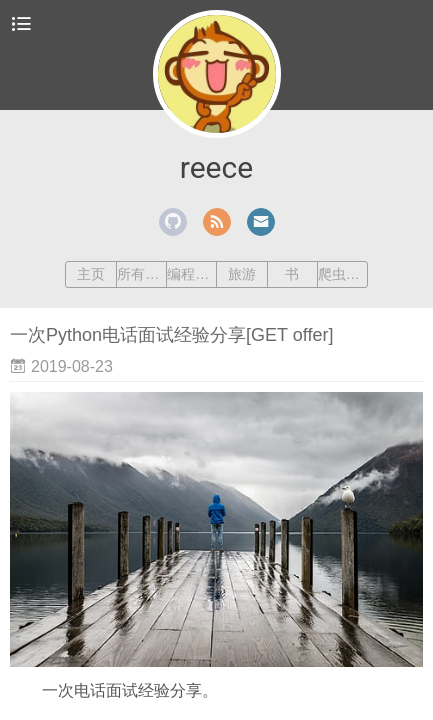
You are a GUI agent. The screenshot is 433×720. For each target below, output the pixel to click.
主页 (91, 274)
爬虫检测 (342, 274)
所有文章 (141, 274)
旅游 (242, 274)
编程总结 (191, 274)
